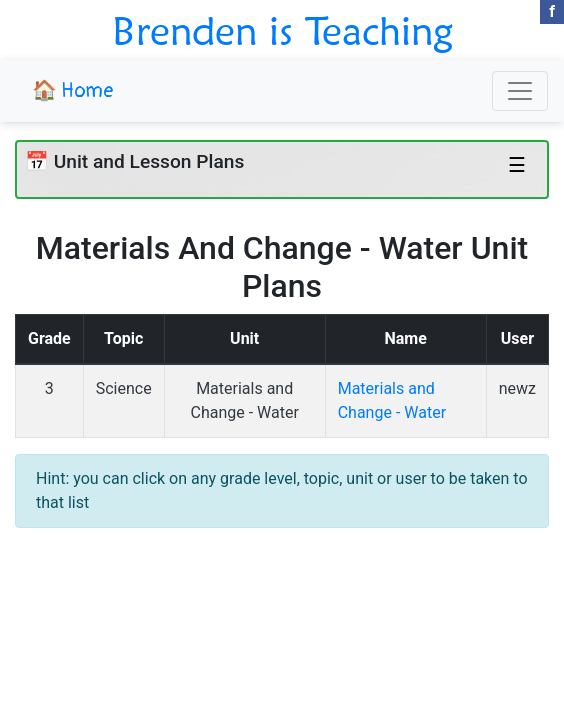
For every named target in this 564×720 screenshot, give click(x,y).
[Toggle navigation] (520, 91)
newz (517, 388)
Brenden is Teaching (282, 30)
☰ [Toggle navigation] (517, 165)
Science (124, 388)
